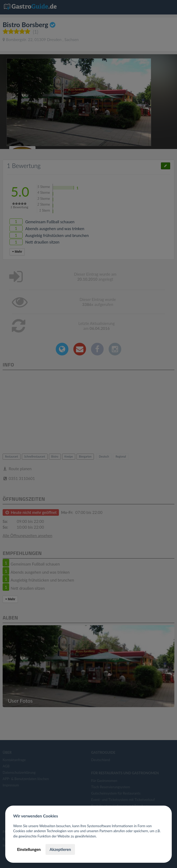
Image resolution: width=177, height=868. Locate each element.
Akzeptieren (60, 849)
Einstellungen (29, 849)
